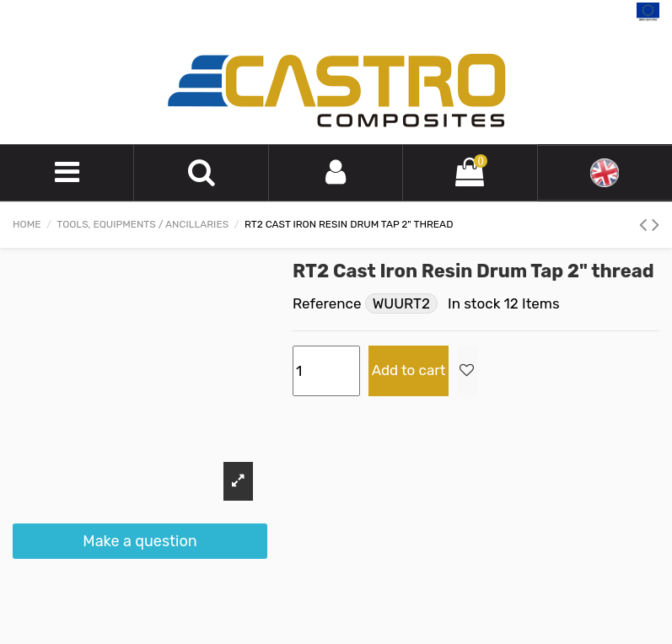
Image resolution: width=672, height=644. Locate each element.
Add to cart (409, 370)
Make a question (140, 541)
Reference (327, 303)
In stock (474, 303)
